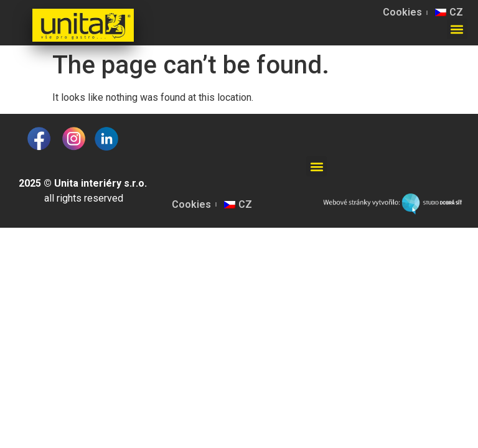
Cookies (402, 12)
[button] (457, 29)
